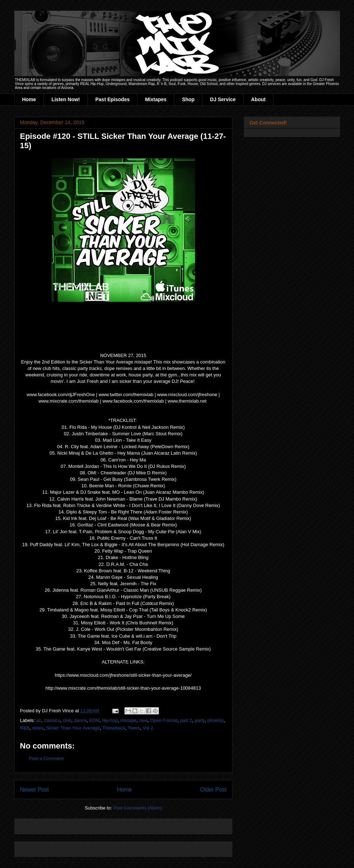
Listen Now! (65, 99)
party (200, 720)
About (258, 99)
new (143, 720)
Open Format (164, 720)
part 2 (186, 720)
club (67, 720)
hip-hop (110, 720)
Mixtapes (156, 99)
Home (29, 99)
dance (80, 720)
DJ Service (223, 99)
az (39, 720)
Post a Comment (46, 758)
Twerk (134, 728)
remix (38, 728)
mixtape (128, 720)
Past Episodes (113, 99)
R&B (25, 728)
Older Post (213, 790)
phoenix (216, 720)
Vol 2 (148, 728)
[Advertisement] (104, 824)
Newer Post (35, 790)
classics (52, 720)
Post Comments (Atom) (138, 808)
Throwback (114, 728)
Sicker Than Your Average (73, 728)
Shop (188, 99)
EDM (95, 720)
